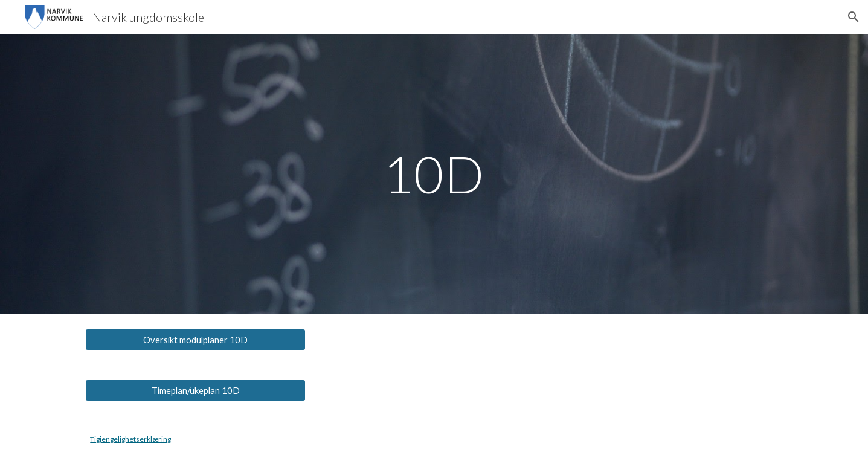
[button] (854, 17)
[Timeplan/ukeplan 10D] (195, 390)
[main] (434, 174)
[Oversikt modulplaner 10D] (195, 340)
